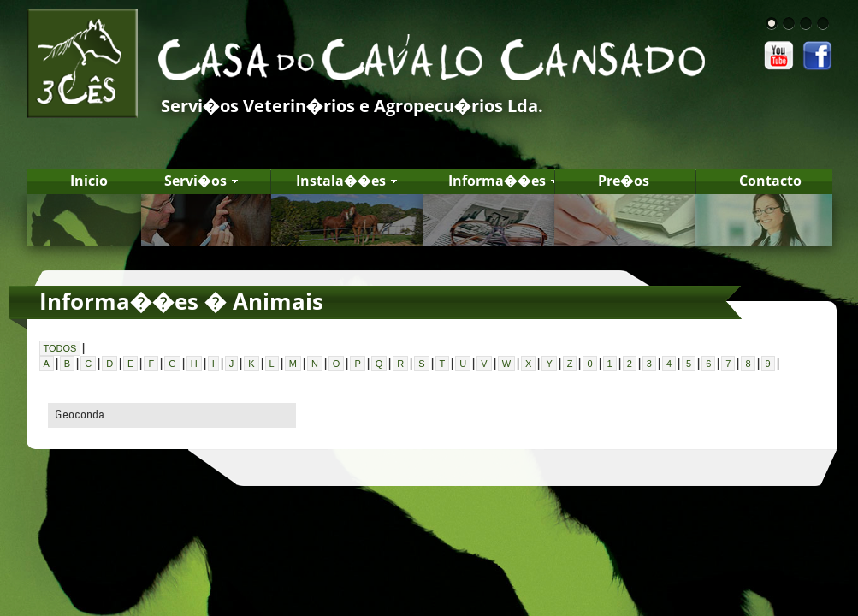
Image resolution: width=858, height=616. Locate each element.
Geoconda (80, 414)
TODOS (60, 348)
